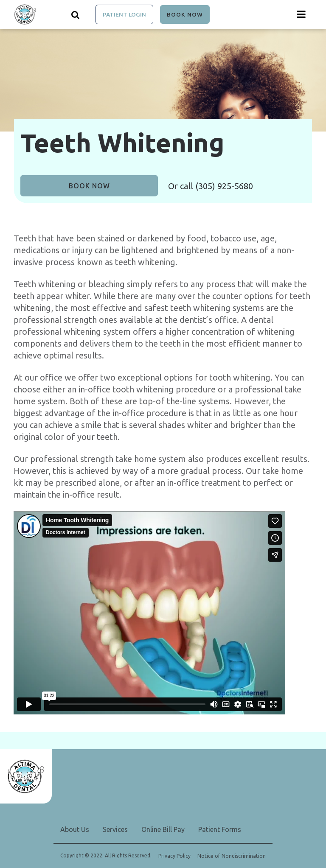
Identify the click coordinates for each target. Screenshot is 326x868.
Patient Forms (220, 829)
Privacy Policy (174, 856)
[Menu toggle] (301, 14)
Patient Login (124, 14)
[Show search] (76, 14)
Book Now (185, 14)
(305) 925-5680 (224, 186)
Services (115, 829)
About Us (75, 829)
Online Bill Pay (163, 829)
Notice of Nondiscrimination (232, 856)
